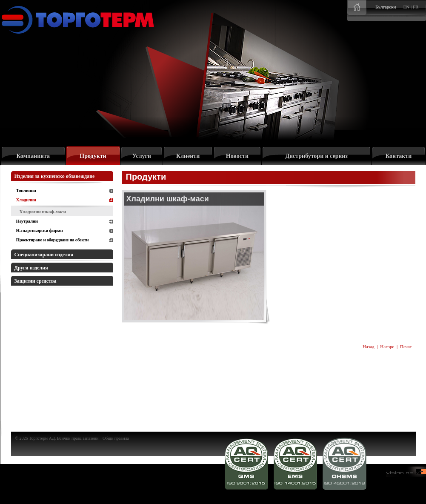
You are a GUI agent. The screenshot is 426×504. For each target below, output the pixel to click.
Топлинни (26, 190)
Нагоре (387, 346)
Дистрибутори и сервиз (316, 156)
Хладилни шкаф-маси (43, 212)
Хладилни (26, 200)
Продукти (93, 156)
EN (407, 7)
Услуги (142, 156)
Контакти (399, 156)
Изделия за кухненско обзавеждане (55, 176)
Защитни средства (36, 281)
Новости (237, 156)
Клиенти (188, 156)
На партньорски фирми (40, 230)
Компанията (33, 156)
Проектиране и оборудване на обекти (53, 240)
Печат (406, 346)
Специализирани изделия (44, 255)
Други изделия (31, 268)
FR (416, 7)
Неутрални (27, 221)
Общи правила (116, 438)
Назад (369, 346)
